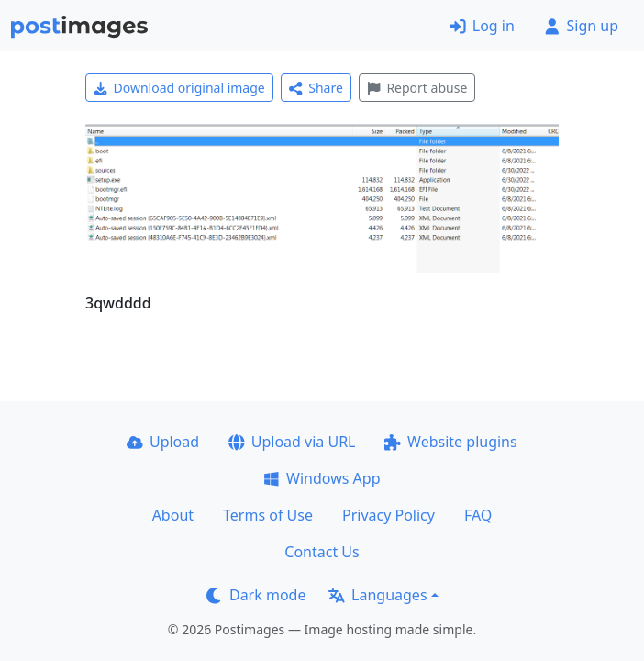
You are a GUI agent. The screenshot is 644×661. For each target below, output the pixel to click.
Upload (163, 442)
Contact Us (322, 552)
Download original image (179, 88)
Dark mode (256, 595)
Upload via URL (292, 442)
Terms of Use (268, 515)
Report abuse (417, 88)
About (173, 515)
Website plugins (450, 442)
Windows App (322, 478)
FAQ (478, 515)
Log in (482, 26)
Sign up (581, 26)
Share (316, 88)
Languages (378, 595)
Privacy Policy (389, 515)
